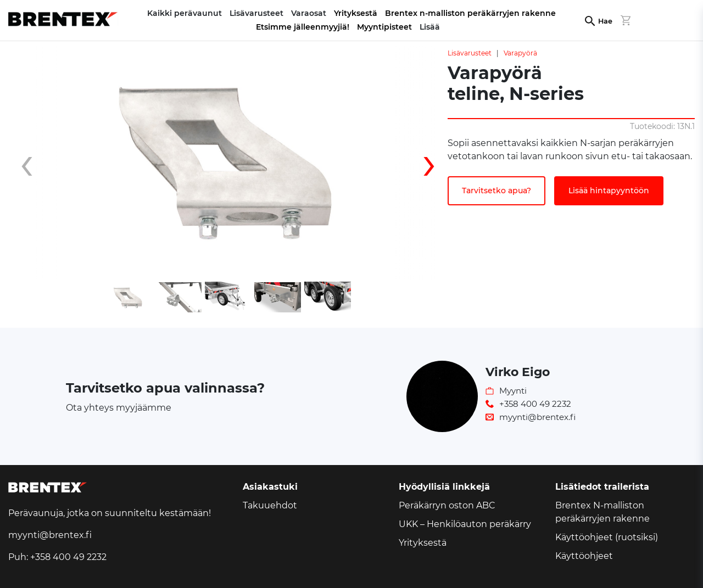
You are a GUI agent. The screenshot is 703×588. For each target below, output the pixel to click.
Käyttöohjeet (584, 556)
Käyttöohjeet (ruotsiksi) (607, 537)
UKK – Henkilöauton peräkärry (465, 524)
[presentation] (36, 163)
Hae (605, 21)
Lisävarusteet (470, 53)
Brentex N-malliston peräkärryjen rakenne (602, 512)
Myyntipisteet (384, 27)
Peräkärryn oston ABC (447, 505)
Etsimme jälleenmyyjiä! (303, 27)
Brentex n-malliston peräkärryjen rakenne (470, 13)
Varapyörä (520, 53)
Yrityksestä (356, 13)
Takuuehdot (270, 505)
